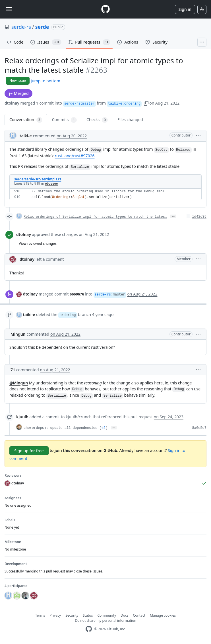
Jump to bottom (45, 81)
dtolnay (12, 103)
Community (107, 615)
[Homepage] (105, 9)
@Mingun (19, 383)
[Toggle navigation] (9, 9)
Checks (97, 120)
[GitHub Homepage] (89, 629)
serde (42, 27)
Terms (40, 615)
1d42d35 (199, 217)
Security (72, 615)
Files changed (130, 120)
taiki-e (26, 136)
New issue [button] (18, 80)
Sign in (185, 9)
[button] (146, 103)
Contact (139, 615)
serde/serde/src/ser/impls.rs (38, 179)
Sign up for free (29, 451)
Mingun (18, 334)
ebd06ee (51, 184)
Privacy (55, 615)
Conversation (26, 120)
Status (88, 615)
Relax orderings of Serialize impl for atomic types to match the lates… (95, 217)
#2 (104, 428)
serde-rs (21, 27)
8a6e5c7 (199, 428)
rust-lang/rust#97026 (75, 156)
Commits (64, 120)
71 (13, 370)
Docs (125, 615)
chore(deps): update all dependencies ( (63, 428)
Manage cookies (163, 615)
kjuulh (22, 417)
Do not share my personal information (105, 620)
